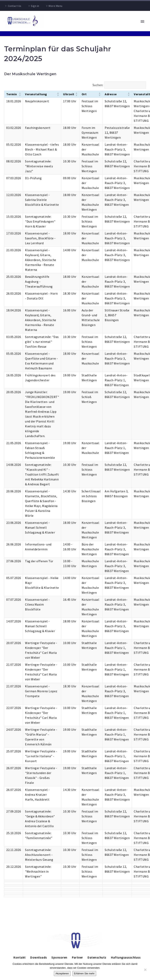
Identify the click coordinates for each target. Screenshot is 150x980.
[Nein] (145, 970)
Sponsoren (59, 957)
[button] (20, 94)
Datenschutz (97, 957)
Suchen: (98, 85)
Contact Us (15, 6)
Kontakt (20, 957)
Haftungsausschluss (126, 957)
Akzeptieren (62, 973)
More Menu (56, 6)
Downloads (39, 957)
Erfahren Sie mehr (84, 973)
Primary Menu (142, 21)
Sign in (35, 6)
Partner (77, 957)
